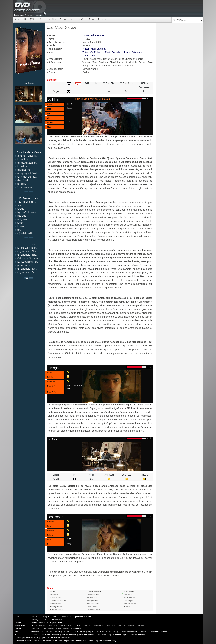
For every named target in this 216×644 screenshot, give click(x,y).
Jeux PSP (142, 626)
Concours (64, 19)
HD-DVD (44, 620)
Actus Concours (69, 635)
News (73, 19)
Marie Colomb (112, 52)
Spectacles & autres (82, 617)
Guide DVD (111, 632)
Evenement (154, 632)
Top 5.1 (91, 632)
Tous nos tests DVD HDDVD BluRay (95, 635)
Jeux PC (87, 626)
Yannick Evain (31, 641)
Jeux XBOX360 (66, 626)
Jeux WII (121, 626)
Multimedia (76, 629)
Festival (143, 632)
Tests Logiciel (79, 632)
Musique (45, 617)
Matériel (82, 19)
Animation (66, 617)
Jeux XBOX (98, 626)
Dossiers (67, 632)
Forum (92, 19)
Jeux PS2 (110, 626)
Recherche (102, 19)
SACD (45, 632)
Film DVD (35, 617)
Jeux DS (131, 626)
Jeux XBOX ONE (38, 626)
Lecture (100, 632)
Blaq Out (69, 104)
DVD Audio (55, 632)
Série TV (56, 617)
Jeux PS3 (52, 626)
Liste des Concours (51, 635)
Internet (164, 632)
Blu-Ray (34, 620)
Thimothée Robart (92, 52)
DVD (32, 19)
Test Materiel (56, 620)
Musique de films (55, 623)
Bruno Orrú (57, 641)
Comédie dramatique (93, 35)
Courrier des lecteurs (128, 632)
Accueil (18, 19)
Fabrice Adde (89, 56)
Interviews (35, 632)
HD (25, 19)
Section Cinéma (38, 623)
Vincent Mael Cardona (94, 49)
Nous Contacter (138, 635)
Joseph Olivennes (133, 52)
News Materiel (63, 629)
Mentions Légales (121, 635)
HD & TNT (35, 629)
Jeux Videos (52, 19)
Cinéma (40, 19)
